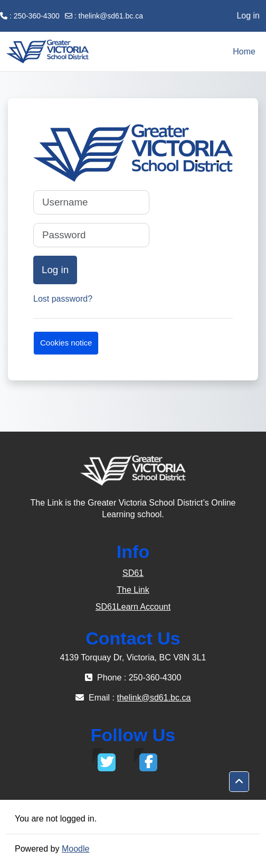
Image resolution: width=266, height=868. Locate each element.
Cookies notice (66, 343)
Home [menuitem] (244, 52)
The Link (133, 590)
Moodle (75, 849)
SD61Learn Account (133, 607)
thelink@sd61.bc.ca (111, 16)
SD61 (133, 573)
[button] (239, 782)
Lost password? (63, 299)
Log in (248, 16)
